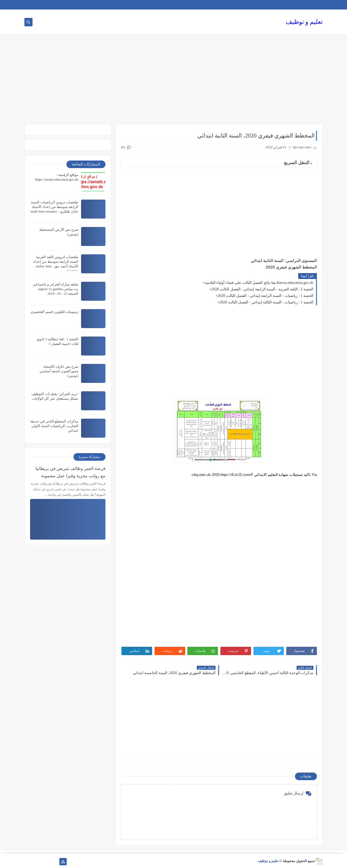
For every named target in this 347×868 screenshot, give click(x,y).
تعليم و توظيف (304, 22)
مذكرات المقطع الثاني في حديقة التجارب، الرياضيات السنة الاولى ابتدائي (54, 426)
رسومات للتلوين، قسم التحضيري (54, 312)
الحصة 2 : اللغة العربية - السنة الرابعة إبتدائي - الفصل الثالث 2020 (262, 289)
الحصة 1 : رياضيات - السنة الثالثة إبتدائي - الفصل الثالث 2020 (266, 302)
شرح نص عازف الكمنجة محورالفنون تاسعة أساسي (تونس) (59, 371)
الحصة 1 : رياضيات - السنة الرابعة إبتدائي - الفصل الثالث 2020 (265, 296)
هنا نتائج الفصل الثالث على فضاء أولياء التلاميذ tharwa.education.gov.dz (259, 283)
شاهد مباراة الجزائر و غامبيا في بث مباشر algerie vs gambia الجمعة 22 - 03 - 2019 (56, 289)
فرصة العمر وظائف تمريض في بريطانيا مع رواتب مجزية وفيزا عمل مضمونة (70, 472)
